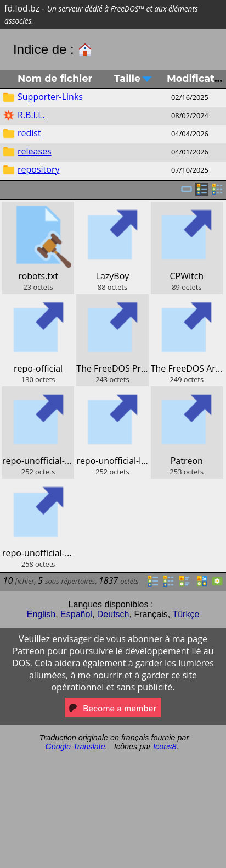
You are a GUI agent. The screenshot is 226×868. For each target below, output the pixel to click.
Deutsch (113, 614)
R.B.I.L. (31, 115)
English (41, 614)
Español (76, 614)
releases (35, 151)
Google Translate (75, 747)
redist (29, 133)
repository (38, 169)
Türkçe (186, 614)
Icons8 (165, 747)
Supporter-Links (50, 97)
